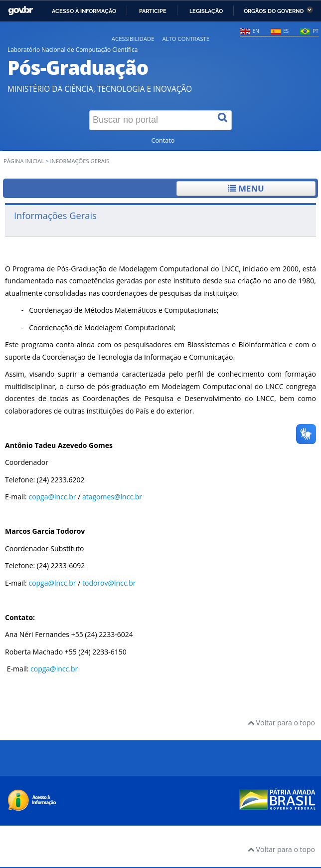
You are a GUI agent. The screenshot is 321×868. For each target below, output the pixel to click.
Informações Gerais (55, 215)
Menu (246, 188)
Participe (153, 11)
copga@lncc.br (52, 497)
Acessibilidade (133, 39)
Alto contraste (186, 39)
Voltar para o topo (281, 723)
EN (256, 31)
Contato (163, 140)
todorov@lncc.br (109, 583)
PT (316, 31)
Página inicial (24, 161)
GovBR (20, 11)
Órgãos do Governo (274, 11)
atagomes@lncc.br (112, 497)
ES (286, 31)
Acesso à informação (84, 11)
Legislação (206, 11)
